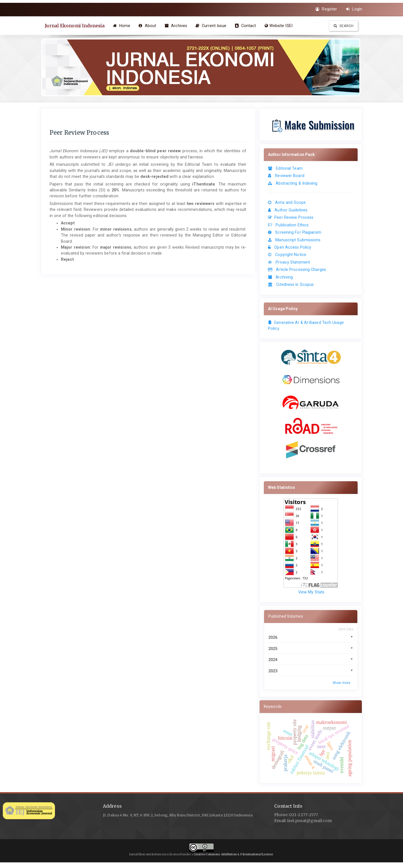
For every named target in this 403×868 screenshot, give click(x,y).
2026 (273, 637)
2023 (273, 671)
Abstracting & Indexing (293, 183)
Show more (341, 683)
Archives (177, 26)
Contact (246, 26)
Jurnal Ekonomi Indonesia (75, 26)
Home (123, 26)
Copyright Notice (287, 255)
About (149, 26)
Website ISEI (279, 26)
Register (326, 9)
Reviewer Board (286, 176)
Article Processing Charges (297, 270)
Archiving (280, 277)
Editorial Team (285, 168)
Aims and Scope (287, 202)
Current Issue (212, 26)
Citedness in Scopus (291, 284)
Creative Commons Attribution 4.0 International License (233, 854)
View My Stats (311, 592)
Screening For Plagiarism (295, 232)
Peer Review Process (291, 217)
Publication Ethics (288, 225)
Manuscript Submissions (294, 240)
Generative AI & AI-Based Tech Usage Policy (306, 325)
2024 (273, 660)
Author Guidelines (288, 210)
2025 (273, 649)
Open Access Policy (290, 247)
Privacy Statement (289, 262)
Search (344, 26)
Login (354, 9)
